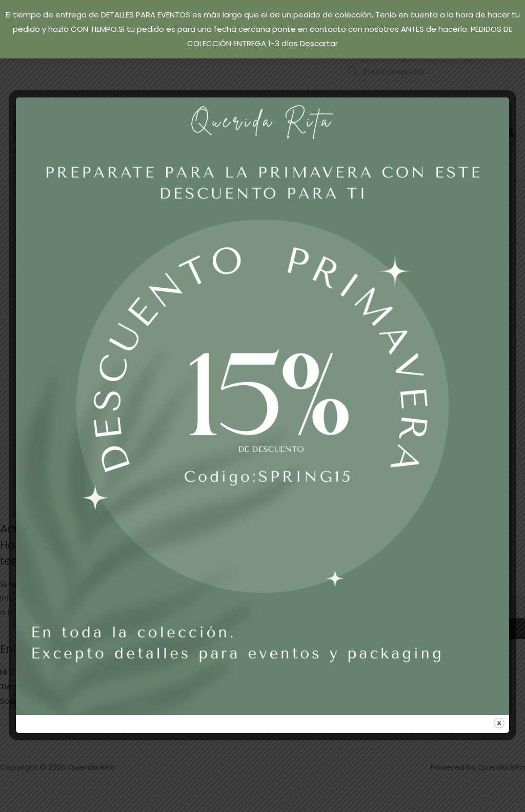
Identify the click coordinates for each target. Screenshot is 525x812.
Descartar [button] (319, 43)
